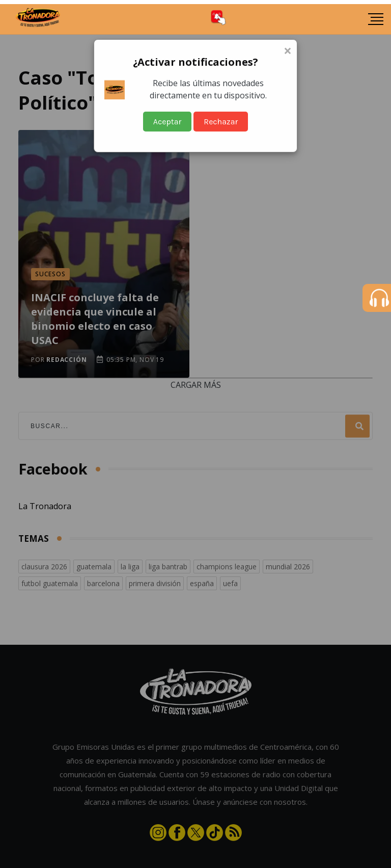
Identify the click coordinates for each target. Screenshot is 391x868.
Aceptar (167, 122)
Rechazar (221, 122)
